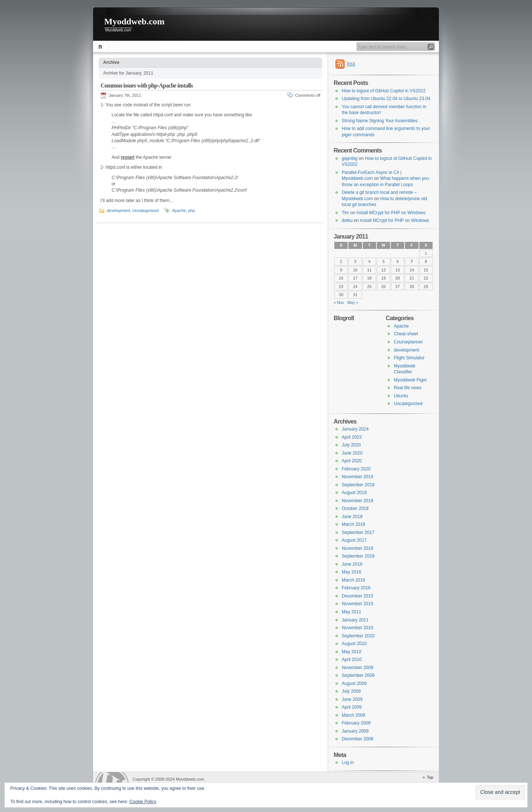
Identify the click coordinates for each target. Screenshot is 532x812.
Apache (179, 210)
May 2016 (352, 572)
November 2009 (357, 668)
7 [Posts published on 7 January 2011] (412, 261)
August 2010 (354, 644)
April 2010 (352, 659)
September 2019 (358, 485)
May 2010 (352, 652)
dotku (347, 220)
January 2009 (355, 731)
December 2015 (357, 596)
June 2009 (352, 699)
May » (353, 302)
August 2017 (354, 540)
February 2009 (356, 723)
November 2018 (357, 501)
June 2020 (352, 453)
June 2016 (352, 564)
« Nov (339, 302)
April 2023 (352, 437)
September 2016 (358, 556)
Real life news (408, 388)
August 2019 (354, 493)
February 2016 (356, 588)
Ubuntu (401, 396)
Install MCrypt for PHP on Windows (391, 213)
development (118, 210)
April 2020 (352, 461)
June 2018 (352, 517)
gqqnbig (350, 158)
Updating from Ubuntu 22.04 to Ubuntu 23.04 (386, 99)
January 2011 (355, 620)
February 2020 (356, 469)
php (192, 210)
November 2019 (357, 477)
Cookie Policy (143, 802)
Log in (348, 763)
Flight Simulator (409, 358)
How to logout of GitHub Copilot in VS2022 (384, 91)
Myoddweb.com (134, 21)
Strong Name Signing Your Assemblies (380, 121)
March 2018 (353, 524)
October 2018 (355, 508)
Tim (345, 213)
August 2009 (354, 683)
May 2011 (352, 612)
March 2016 (353, 580)
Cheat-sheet (406, 334)
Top (430, 777)
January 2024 (355, 429)
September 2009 (358, 675)
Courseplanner (408, 342)
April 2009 (352, 707)
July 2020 (351, 445)
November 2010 (357, 628)
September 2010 (358, 636)
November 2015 (357, 604)
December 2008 (357, 739)
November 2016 (357, 548)
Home (101, 47)
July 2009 (351, 691)
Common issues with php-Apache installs (147, 85)
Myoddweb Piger (410, 380)
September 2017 (358, 532)
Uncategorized (145, 210)
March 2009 (353, 715)
